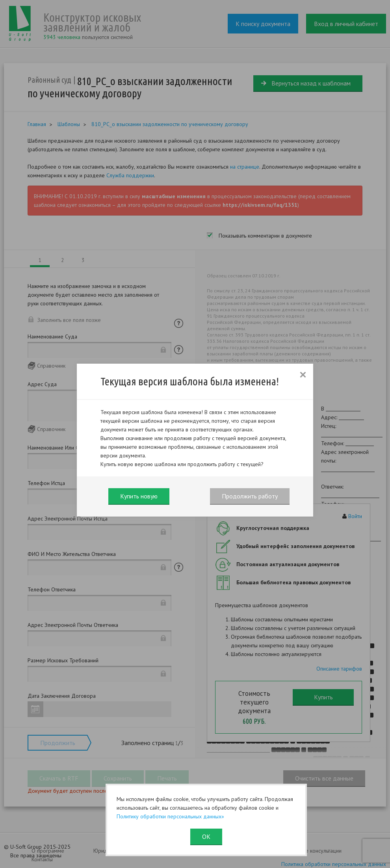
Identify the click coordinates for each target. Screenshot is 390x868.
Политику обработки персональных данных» (170, 816)
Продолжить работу (250, 496)
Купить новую (139, 496)
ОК (206, 836)
